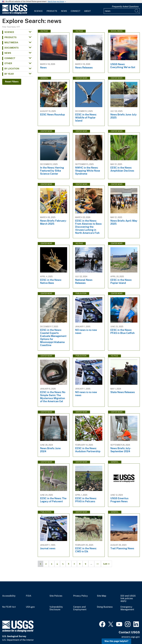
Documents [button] (12, 48)
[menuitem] (38, 9)
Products (52, 11)
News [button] (8, 53)
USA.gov (30, 607)
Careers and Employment (80, 608)
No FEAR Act (9, 607)
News (64, 11)
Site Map (102, 596)
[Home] (15, 13)
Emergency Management (127, 608)
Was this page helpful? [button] (116, 641)
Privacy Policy (80, 596)
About (87, 11)
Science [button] (9, 32)
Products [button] (10, 37)
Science (38, 11)
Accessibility (9, 596)
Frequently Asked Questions (125, 7)
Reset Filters (12, 82)
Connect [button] (10, 58)
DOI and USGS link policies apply (128, 599)
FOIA (29, 596)
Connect (76, 11)
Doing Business (105, 607)
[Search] (137, 11)
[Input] (122, 11)
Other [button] (8, 63)
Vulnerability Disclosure (56, 608)
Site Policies (56, 596)
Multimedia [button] (11, 43)
